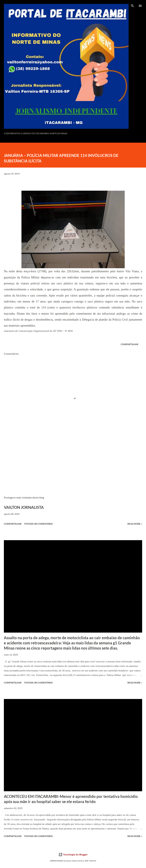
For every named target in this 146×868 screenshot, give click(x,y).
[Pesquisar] (132, 6)
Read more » (135, 524)
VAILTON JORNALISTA (24, 507)
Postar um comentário (39, 524)
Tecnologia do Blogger (73, 855)
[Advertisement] (73, 463)
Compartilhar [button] (129, 344)
